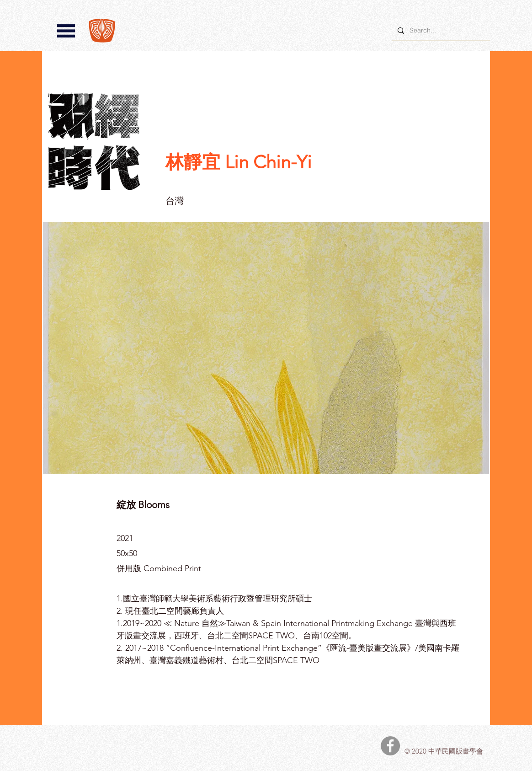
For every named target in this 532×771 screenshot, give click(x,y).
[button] (66, 31)
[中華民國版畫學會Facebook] (390, 746)
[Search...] (440, 30)
